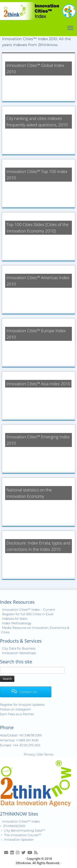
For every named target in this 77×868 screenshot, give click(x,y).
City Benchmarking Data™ (25, 830)
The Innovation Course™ (23, 835)
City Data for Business (19, 648)
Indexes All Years (15, 619)
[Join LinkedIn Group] (13, 852)
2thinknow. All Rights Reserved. (38, 863)
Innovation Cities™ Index (21, 821)
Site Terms (45, 754)
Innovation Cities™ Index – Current (29, 610)
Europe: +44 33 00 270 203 (20, 745)
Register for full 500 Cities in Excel (28, 614)
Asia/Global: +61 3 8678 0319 (21, 735)
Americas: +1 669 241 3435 (19, 740)
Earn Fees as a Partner (17, 714)
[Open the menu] (70, 28)
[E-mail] (7, 852)
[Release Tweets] (24, 852)
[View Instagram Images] (19, 852)
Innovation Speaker (19, 840)
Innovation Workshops (19, 653)
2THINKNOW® (14, 826)
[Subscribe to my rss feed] (37, 852)
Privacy (29, 754)
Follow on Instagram (16, 709)
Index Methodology (17, 623)
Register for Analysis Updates (22, 705)
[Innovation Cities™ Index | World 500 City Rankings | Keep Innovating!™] (38, 11)
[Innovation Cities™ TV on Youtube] (31, 852)
